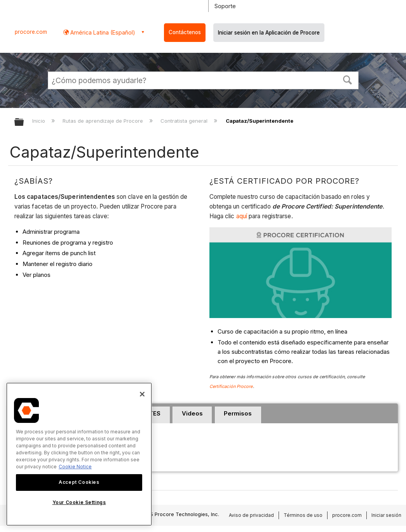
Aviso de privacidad (251, 515)
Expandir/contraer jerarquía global (24, 123)
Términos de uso (303, 515)
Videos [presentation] (192, 413)
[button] (347, 79)
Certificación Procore (231, 386)
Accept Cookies (79, 482)
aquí (243, 216)
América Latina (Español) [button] (102, 32)
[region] (79, 454)
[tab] (192, 415)
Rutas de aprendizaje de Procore (104, 121)
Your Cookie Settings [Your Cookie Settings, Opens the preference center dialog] (79, 502)
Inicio (39, 121)
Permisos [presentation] (238, 413)
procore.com (31, 32)
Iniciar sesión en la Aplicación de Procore (269, 33)
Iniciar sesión (386, 515)
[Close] (142, 394)
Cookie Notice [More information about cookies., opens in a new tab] (75, 467)
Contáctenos (185, 32)
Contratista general (185, 121)
